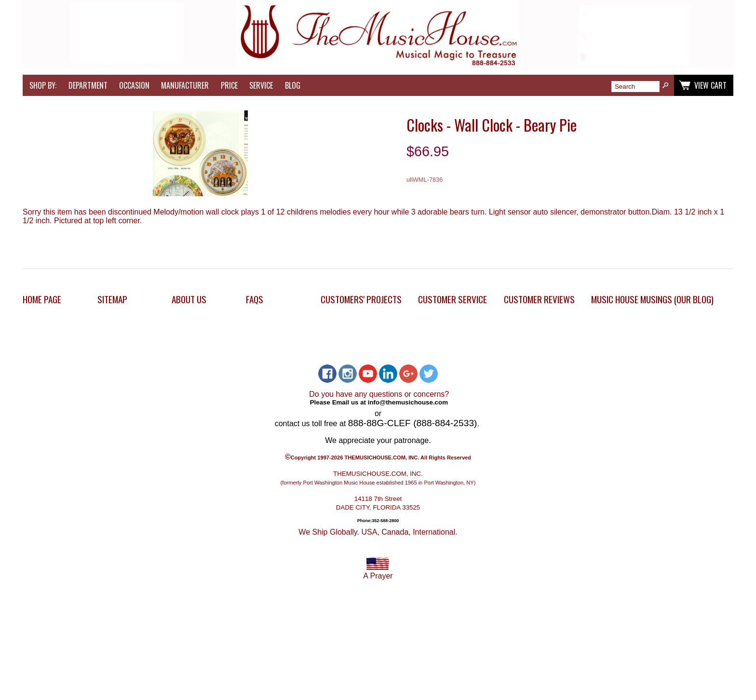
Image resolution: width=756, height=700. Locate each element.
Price (229, 85)
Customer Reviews (539, 299)
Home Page (42, 299)
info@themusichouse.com (408, 402)
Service (261, 85)
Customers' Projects (361, 299)
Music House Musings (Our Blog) (652, 299)
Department (88, 85)
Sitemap (112, 299)
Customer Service (452, 299)
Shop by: (43, 85)
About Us (189, 299)
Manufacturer (185, 85)
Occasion (134, 85)
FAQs (255, 299)
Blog (293, 85)
